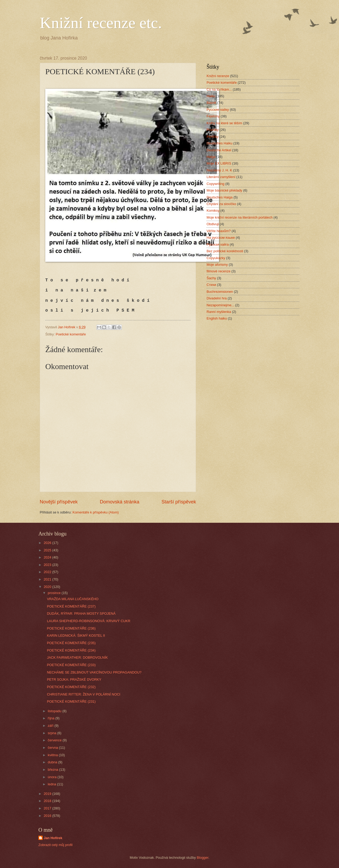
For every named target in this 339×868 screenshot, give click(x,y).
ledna (52, 784)
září (51, 726)
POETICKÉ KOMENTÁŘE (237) (71, 606)
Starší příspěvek (179, 502)
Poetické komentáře (71, 334)
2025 (48, 550)
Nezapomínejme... (220, 305)
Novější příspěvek (59, 502)
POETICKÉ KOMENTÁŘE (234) (71, 650)
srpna (52, 733)
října (52, 718)
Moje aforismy (217, 265)
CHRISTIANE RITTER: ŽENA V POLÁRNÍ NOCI (84, 694)
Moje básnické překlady (224, 190)
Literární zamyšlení (221, 177)
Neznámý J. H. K (219, 170)
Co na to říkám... (219, 89)
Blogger (203, 858)
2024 (48, 557)
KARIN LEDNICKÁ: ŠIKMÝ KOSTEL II (76, 635)
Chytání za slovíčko (221, 204)
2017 (48, 808)
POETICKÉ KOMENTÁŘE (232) (71, 687)
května (53, 755)
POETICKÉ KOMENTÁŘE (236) (71, 628)
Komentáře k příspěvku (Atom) (96, 512)
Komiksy (213, 211)
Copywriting (215, 184)
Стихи (211, 285)
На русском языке (221, 238)
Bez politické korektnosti (225, 251)
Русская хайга (218, 244)
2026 (48, 543)
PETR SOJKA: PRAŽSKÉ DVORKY (74, 679)
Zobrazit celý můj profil (55, 845)
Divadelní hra (217, 298)
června (53, 748)
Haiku (211, 96)
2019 (48, 794)
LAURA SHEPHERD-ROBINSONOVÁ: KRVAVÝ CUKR (89, 621)
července (55, 740)
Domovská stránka (120, 502)
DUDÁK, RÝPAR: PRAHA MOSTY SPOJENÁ (81, 614)
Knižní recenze (218, 76)
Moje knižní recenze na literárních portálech (240, 217)
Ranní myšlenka (219, 312)
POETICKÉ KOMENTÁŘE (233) (71, 665)
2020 (48, 587)
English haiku (217, 318)
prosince (55, 593)
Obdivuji (213, 224)
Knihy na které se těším (224, 123)
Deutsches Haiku (219, 143)
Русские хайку (218, 110)
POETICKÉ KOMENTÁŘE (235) (71, 643)
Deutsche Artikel (219, 150)
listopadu (55, 711)
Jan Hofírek (53, 838)
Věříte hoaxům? (219, 231)
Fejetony (213, 116)
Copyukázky (216, 258)
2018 (48, 801)
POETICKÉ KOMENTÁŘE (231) (71, 701)
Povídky (213, 130)
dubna (53, 762)
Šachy (211, 278)
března (53, 770)
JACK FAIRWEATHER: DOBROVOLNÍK (77, 657)
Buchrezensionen (220, 292)
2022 (48, 572)
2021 (48, 579)
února (53, 777)
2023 (48, 565)
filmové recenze (218, 271)
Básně (211, 103)
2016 (48, 816)
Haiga (211, 157)
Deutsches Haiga (220, 197)
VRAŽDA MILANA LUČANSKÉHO (73, 599)
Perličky (213, 137)
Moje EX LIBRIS (219, 163)
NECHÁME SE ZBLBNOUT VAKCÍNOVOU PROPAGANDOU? (94, 672)
